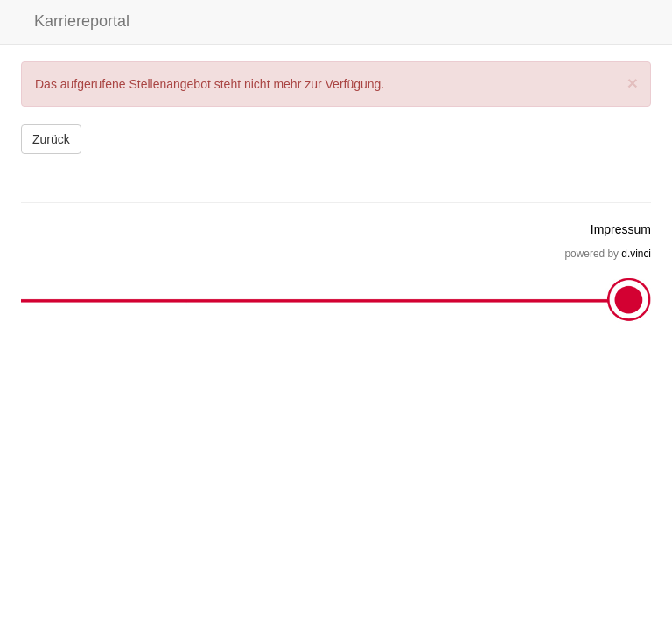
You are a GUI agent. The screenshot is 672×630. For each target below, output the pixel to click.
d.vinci (636, 254)
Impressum (621, 229)
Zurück (51, 139)
